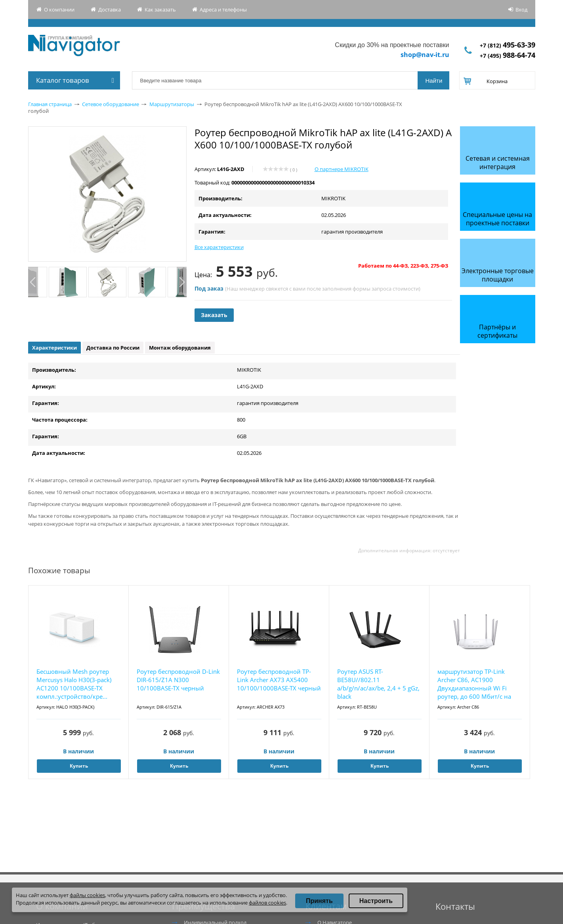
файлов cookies (267, 903)
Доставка (110, 10)
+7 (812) (508, 45)
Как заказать (160, 10)
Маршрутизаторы (172, 104)
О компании (59, 10)
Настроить (376, 901)
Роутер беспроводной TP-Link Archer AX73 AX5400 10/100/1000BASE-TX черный (279, 680)
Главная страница (50, 104)
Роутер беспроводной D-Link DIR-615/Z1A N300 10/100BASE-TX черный (178, 680)
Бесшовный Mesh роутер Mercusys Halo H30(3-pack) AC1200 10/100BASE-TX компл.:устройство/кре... (74, 684)
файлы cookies (87, 895)
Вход (521, 10)
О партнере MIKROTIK (342, 169)
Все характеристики (219, 247)
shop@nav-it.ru (425, 55)
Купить (79, 766)
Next (182, 282)
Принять (319, 901)
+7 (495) (508, 56)
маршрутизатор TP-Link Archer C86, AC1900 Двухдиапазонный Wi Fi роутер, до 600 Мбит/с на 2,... (474, 684)
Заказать (214, 315)
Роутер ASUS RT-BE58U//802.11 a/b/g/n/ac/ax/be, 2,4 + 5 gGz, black (378, 684)
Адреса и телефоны (223, 10)
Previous (33, 282)
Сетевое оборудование (111, 104)
